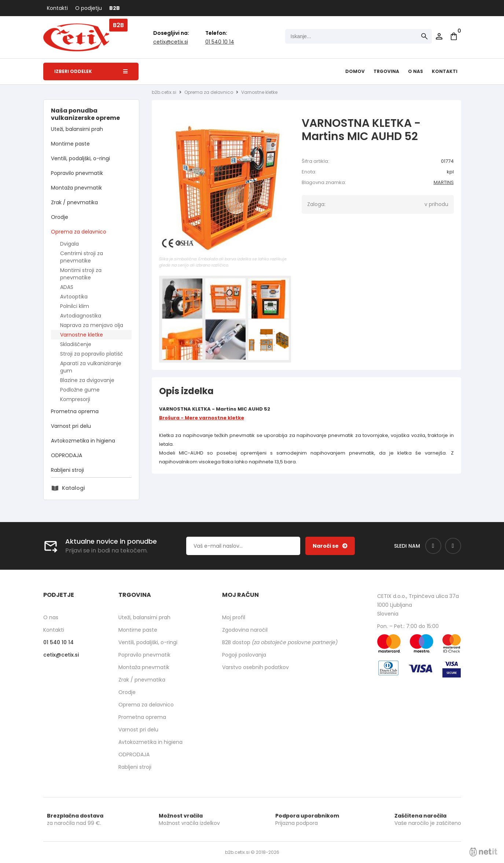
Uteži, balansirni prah (77, 129)
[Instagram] (453, 546)
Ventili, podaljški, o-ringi (80, 158)
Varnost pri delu (71, 426)
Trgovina (386, 71)
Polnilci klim (75, 306)
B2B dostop (280, 642)
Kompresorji (75, 399)
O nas (415, 71)
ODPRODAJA (67, 455)
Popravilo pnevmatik (77, 173)
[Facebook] (433, 546)
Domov (355, 71)
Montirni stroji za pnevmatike (81, 274)
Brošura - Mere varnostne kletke (202, 418)
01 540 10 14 (220, 42)
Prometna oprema (75, 411)
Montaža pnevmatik (76, 188)
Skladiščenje (76, 344)
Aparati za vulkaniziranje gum (91, 367)
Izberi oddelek (91, 71)
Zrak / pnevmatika (74, 202)
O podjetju (89, 8)
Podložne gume (80, 390)
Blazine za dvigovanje (87, 380)
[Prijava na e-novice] (330, 546)
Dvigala (69, 244)
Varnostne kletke (82, 335)
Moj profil (234, 617)
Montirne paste (70, 144)
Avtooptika (74, 297)
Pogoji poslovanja (244, 655)
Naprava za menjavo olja (92, 325)
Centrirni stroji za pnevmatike (82, 257)
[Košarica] (454, 36)
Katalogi (73, 488)
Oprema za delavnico (79, 232)
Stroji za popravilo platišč (92, 354)
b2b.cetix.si (164, 92)
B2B (115, 8)
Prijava (439, 36)
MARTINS (444, 182)
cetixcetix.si (171, 42)
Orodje (60, 217)
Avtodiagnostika (81, 316)
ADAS (67, 287)
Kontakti (57, 8)
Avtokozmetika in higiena (83, 441)
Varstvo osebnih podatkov (255, 667)
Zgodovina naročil (245, 630)
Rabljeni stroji (67, 470)
